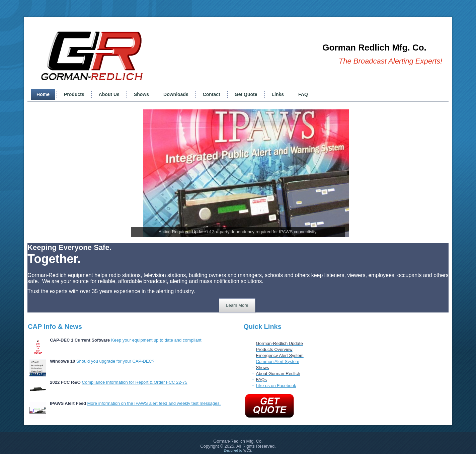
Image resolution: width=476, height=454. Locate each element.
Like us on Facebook (276, 386)
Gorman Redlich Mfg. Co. (374, 48)
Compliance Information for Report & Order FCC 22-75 (135, 382)
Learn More (237, 305)
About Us (109, 94)
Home (43, 94)
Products (74, 94)
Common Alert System (277, 361)
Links (278, 94)
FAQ (303, 94)
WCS (247, 450)
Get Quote (246, 94)
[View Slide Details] (246, 173)
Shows (141, 94)
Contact (212, 94)
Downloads (176, 94)
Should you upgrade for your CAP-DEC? (115, 361)
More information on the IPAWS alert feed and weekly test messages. (154, 403)
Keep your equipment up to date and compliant (156, 340)
